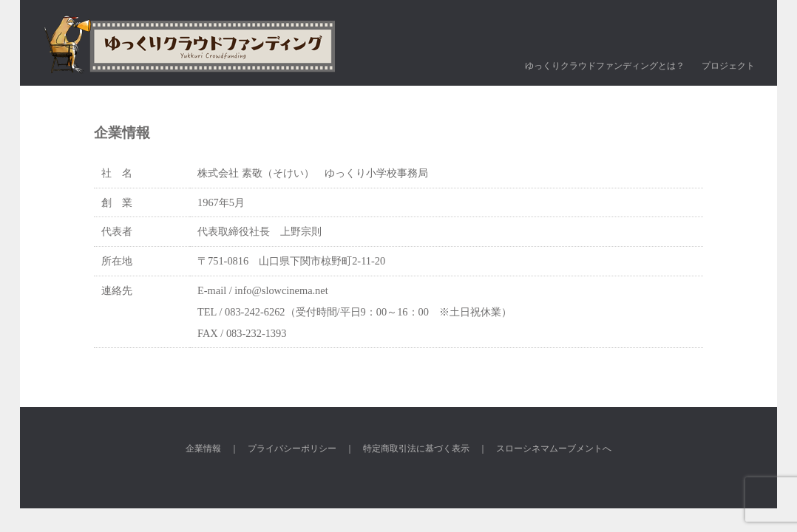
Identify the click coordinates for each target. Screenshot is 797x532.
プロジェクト (728, 66)
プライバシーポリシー (292, 449)
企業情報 (203, 449)
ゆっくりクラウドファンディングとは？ (605, 66)
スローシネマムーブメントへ (554, 449)
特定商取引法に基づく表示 (416, 449)
